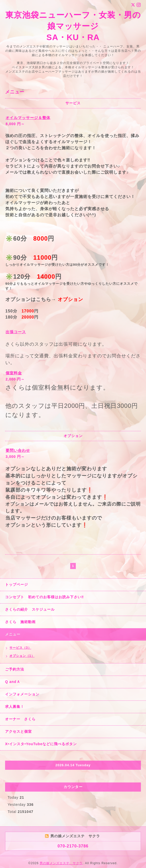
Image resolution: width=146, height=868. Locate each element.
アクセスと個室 (18, 731)
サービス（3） (20, 648)
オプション (70, 299)
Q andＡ (13, 682)
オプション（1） (22, 656)
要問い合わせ (18, 450)
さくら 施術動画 (20, 622)
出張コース (16, 332)
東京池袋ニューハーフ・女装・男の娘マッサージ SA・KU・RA (73, 26)
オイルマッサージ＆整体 (28, 118)
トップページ (17, 585)
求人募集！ (15, 707)
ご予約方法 (15, 669)
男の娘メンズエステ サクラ (61, 863)
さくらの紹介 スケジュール (30, 609)
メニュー (13, 634)
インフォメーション (22, 694)
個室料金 (14, 373)
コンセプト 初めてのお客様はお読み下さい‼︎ (44, 597)
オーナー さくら (20, 719)
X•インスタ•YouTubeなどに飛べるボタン (41, 744)
